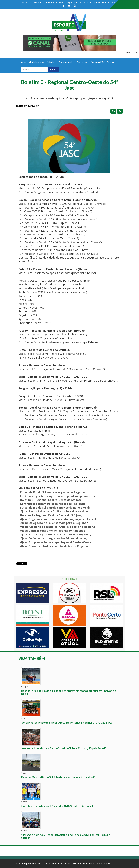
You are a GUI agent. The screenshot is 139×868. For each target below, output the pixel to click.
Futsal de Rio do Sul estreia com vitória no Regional (55, 508)
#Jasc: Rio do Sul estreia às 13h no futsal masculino (54, 511)
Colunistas (83, 62)
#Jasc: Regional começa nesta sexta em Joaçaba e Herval (58, 519)
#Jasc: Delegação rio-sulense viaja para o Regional (54, 523)
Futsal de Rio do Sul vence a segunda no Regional (53, 492)
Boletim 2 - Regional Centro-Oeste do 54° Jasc (51, 500)
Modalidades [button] (36, 62)
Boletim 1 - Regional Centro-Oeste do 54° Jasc (51, 515)
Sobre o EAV (98, 62)
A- (120, 111)
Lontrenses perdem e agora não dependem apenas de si (57, 496)
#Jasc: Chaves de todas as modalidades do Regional (54, 546)
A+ (113, 111)
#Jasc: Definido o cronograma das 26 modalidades (53, 538)
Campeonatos (67, 62)
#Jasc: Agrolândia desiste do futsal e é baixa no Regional (58, 527)
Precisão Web (80, 863)
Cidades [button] (52, 62)
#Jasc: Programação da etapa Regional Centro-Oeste (56, 542)
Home (23, 62)
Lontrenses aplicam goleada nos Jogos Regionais (53, 504)
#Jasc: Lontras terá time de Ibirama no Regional (52, 531)
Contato (112, 62)
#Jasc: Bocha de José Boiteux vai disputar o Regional (55, 534)
